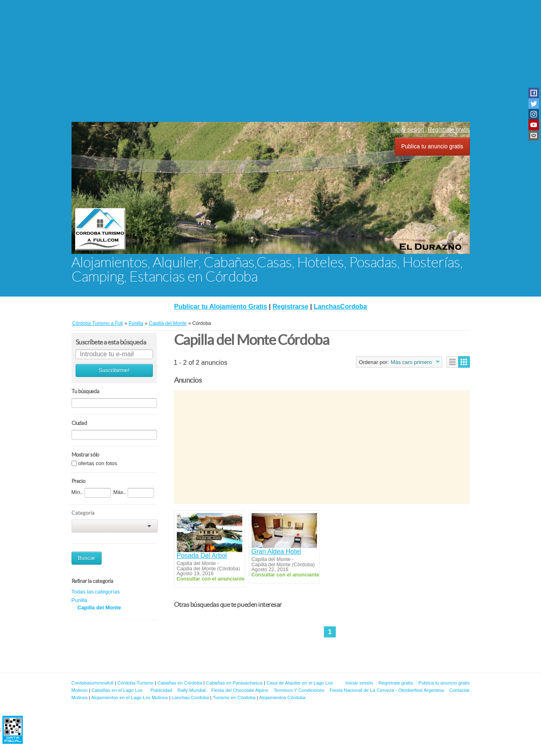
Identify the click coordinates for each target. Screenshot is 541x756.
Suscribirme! (114, 370)
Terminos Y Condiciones (299, 690)
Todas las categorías (96, 592)
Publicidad (161, 690)
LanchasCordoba (340, 307)
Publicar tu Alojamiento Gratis (221, 307)
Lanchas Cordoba (191, 697)
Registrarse (291, 307)
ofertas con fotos (98, 463)
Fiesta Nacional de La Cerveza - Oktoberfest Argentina (387, 690)
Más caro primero (411, 362)
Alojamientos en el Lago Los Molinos (129, 697)
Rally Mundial (192, 690)
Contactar (459, 690)
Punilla (79, 600)
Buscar (87, 558)
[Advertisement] (271, 61)
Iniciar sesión (407, 130)
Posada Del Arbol (202, 556)
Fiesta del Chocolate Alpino (240, 690)
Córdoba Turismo (136, 683)
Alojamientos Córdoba (282, 697)
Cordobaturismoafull (93, 683)
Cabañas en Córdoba (180, 683)
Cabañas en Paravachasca (234, 683)
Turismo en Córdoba (234, 697)
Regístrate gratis (449, 130)
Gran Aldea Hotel (276, 551)
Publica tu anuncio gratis (432, 146)
